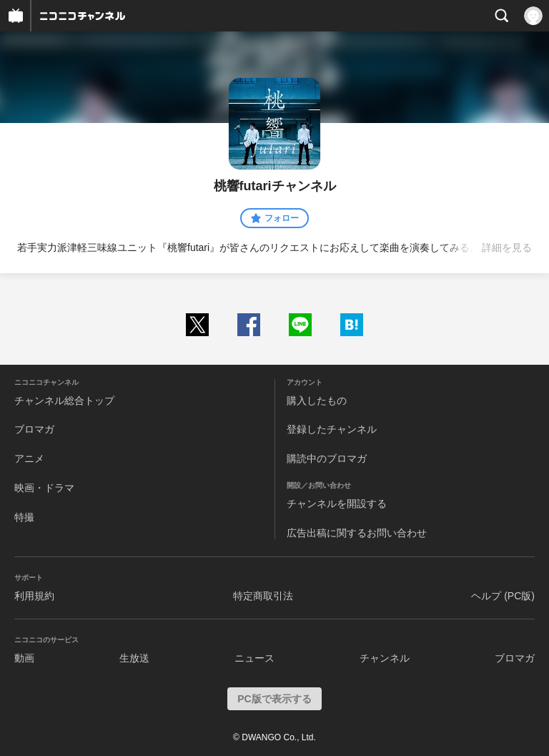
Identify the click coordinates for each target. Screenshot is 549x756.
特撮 (24, 517)
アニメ (29, 458)
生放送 (134, 658)
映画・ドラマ (44, 488)
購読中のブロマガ (327, 458)
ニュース (254, 658)
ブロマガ (34, 429)
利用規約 (34, 596)
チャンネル (385, 658)
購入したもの (317, 401)
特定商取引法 (263, 596)
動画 (24, 658)
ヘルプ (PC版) (503, 596)
